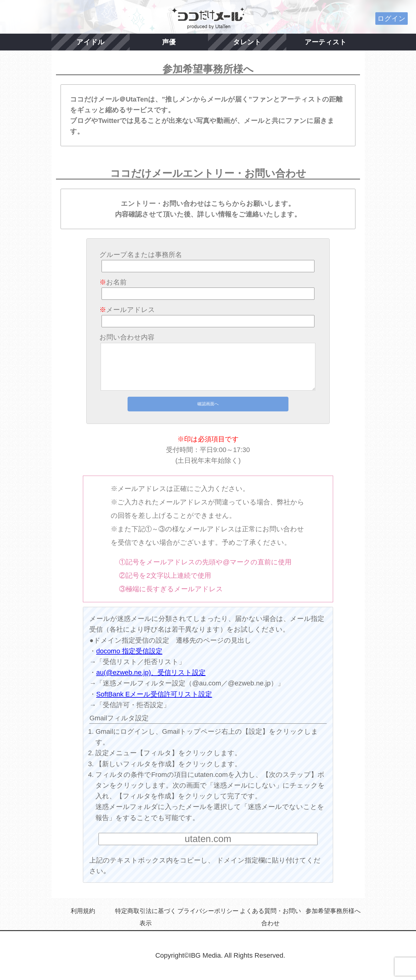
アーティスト (326, 42)
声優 (169, 42)
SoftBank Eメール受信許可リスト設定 (154, 694)
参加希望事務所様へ (333, 911)
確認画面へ (208, 404)
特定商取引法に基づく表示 (146, 917)
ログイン (392, 19)
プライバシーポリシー (208, 911)
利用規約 (83, 911)
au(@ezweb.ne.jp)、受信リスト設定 (151, 672)
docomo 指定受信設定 (129, 651)
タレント (247, 42)
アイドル (91, 42)
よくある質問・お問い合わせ (270, 917)
